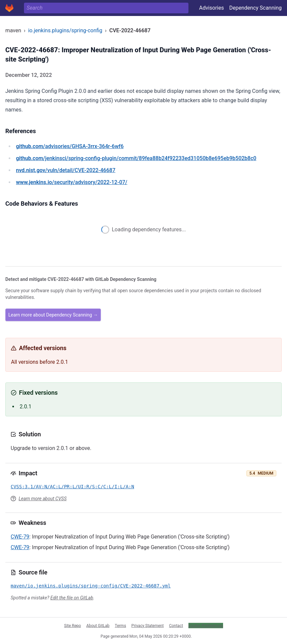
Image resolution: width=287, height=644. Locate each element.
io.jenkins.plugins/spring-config (65, 30)
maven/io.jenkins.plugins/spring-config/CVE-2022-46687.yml (91, 586)
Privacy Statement (148, 625)
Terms (121, 625)
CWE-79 (20, 537)
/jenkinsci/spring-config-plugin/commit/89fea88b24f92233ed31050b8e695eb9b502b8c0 (136, 158)
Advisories (212, 8)
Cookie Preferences (206, 625)
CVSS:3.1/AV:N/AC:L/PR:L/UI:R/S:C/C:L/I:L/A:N (72, 487)
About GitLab (98, 625)
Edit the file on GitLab (72, 598)
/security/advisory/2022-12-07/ (72, 182)
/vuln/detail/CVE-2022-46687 (66, 170)
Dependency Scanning (255, 8)
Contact (176, 625)
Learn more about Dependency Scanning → (53, 315)
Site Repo (73, 625)
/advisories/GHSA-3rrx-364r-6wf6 (70, 146)
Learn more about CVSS (43, 499)
